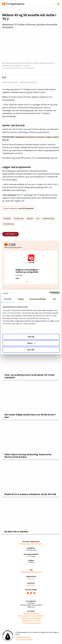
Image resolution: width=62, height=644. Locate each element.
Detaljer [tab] (21, 299)
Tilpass (31, 343)
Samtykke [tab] (8, 299)
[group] (31, 267)
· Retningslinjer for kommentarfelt (31, 616)
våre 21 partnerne (14, 310)
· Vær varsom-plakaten (24, 640)
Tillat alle (31, 337)
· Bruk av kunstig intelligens (31, 618)
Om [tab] (54, 299)
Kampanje (12, 195)
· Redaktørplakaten (23, 637)
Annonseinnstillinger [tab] (38, 299)
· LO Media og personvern (31, 623)
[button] (54, 267)
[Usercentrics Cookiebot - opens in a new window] (50, 293)
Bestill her (31, 585)
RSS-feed (31, 579)
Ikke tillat (31, 350)
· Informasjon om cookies (31, 621)
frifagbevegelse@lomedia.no (31, 544)
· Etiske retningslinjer (31, 613)
